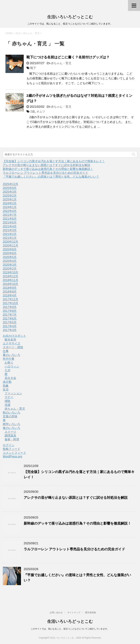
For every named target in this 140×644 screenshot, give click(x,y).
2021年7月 (10, 215)
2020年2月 (10, 269)
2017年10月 (10, 303)
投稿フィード (11, 449)
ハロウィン (12, 366)
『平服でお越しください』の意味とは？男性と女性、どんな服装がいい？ (51, 177)
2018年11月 (10, 280)
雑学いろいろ (11, 424)
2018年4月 (10, 295)
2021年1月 (10, 238)
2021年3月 (10, 230)
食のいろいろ (11, 428)
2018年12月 (10, 276)
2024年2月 (10, 203)
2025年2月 (10, 196)
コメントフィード (14, 453)
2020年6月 (10, 253)
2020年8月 (10, 249)
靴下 (33, 68)
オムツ (41, 111)
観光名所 (10, 340)
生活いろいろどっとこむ (70, 17)
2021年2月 (10, 234)
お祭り (9, 363)
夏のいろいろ (11, 355)
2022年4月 (10, 211)
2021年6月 (10, 219)
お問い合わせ (56, 613)
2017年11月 (10, 299)
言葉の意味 (10, 416)
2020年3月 (10, 265)
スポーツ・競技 (13, 347)
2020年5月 (10, 257)
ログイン (9, 445)
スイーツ (10, 432)
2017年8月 (10, 311)
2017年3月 (10, 330)
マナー (9, 397)
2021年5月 (10, 223)
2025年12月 (10, 184)
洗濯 (7, 405)
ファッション (13, 393)
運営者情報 (90, 613)
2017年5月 (10, 322)
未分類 (7, 382)
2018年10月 (10, 284)
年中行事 (9, 359)
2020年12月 (10, 242)
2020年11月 (10, 246)
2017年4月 (10, 326)
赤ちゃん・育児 (61, 63)
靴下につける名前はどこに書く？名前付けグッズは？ (68, 57)
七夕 (7, 370)
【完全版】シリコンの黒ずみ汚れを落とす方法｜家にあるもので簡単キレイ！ (54, 161)
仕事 (6, 351)
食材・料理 (12, 439)
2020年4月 (10, 261)
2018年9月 (10, 288)
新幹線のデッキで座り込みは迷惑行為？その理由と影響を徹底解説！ (48, 169)
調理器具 (10, 436)
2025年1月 (10, 199)
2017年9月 (10, 307)
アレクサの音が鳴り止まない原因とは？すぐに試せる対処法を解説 (46, 165)
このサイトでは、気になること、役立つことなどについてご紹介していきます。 (70, 629)
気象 (6, 386)
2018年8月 (10, 292)
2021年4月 (10, 226)
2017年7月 (10, 315)
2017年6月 (10, 319)
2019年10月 (10, 272)
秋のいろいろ (11, 413)
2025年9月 (10, 188)
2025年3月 (10, 192)
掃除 (7, 401)
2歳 (33, 111)
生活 (6, 389)
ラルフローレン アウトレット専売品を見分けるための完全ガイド (45, 173)
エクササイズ (11, 343)
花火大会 (10, 378)
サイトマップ (74, 613)
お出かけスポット (14, 336)
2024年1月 (10, 207)
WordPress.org (12, 456)
